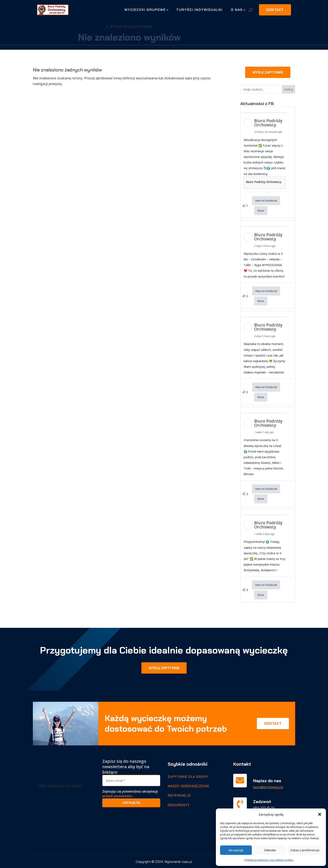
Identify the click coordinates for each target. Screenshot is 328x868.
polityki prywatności (117, 796)
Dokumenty (179, 805)
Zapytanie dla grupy (188, 776)
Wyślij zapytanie (268, 72)
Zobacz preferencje (305, 850)
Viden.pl (187, 861)
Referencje (179, 795)
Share (261, 211)
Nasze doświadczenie (189, 786)
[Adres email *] (131, 780)
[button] (320, 814)
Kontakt (275, 10)
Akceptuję (236, 850)
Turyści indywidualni (199, 10)
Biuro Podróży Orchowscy (264, 182)
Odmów (270, 850)
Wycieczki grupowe (145, 10)
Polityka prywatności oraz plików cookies (269, 860)
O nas (237, 10)
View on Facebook (266, 201)
